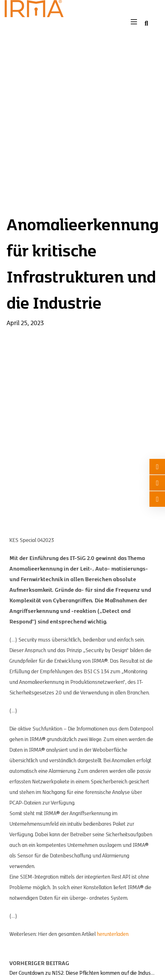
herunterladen (113, 934)
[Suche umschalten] (146, 23)
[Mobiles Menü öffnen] (134, 22)
